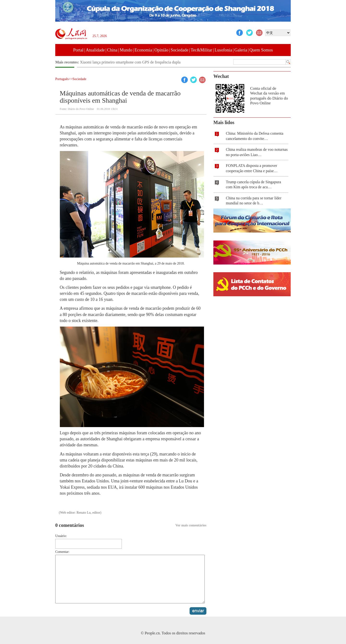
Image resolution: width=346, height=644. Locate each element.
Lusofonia (223, 50)
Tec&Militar (202, 50)
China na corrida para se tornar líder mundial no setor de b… (254, 201)
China (112, 50)
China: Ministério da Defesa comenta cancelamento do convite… (255, 136)
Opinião (161, 50)
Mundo (126, 50)
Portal (78, 50)
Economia (143, 50)
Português (62, 79)
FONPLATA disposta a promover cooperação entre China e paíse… (252, 168)
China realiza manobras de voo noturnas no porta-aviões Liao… (257, 152)
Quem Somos (261, 50)
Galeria (241, 50)
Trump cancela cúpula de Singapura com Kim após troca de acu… (253, 185)
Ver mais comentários (191, 525)
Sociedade (179, 50)
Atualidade (95, 50)
